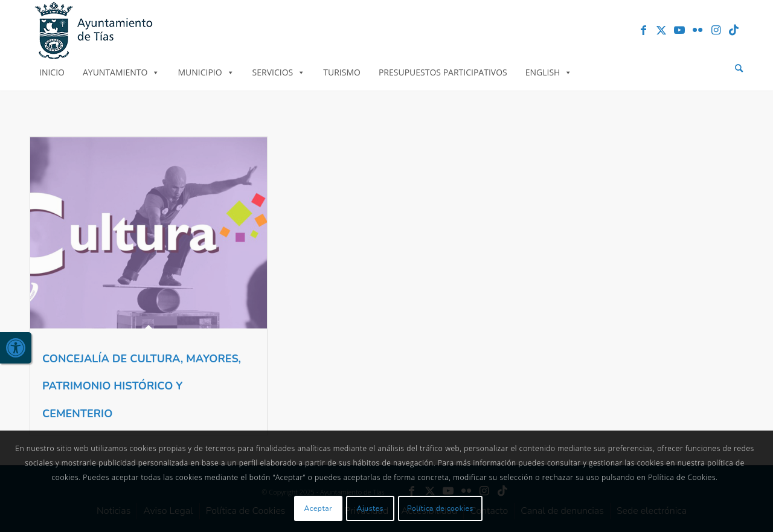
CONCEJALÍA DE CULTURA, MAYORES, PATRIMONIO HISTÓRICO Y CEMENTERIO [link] (142, 386)
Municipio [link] (206, 72)
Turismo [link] (342, 72)
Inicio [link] (52, 72)
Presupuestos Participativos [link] (443, 72)
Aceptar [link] (319, 508)
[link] (16, 348)
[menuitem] (739, 69)
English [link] (549, 72)
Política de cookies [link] (440, 508)
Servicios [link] (279, 72)
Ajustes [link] (370, 508)
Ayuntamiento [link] (121, 72)
